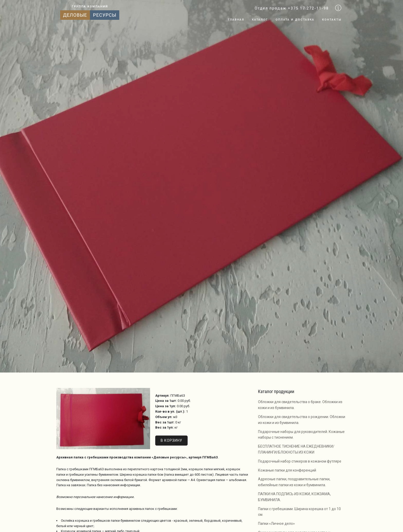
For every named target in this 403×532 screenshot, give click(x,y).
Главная (236, 20)
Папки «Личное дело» (276, 524)
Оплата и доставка (295, 20)
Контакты (332, 20)
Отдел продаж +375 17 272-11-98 (292, 8)
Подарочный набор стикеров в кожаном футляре (300, 461)
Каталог (260, 20)
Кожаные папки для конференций (287, 470)
